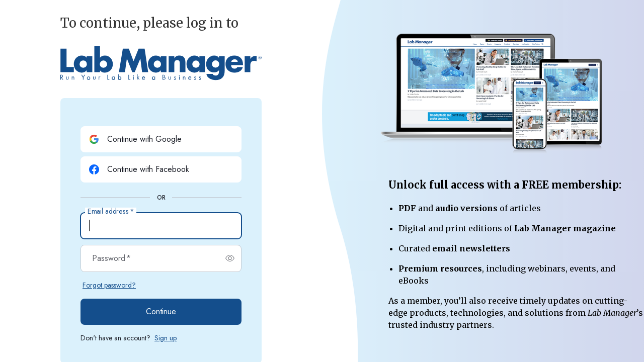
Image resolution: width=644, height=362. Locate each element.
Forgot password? (109, 285)
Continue (161, 311)
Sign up (166, 338)
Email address (111, 212)
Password (111, 258)
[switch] (230, 258)
